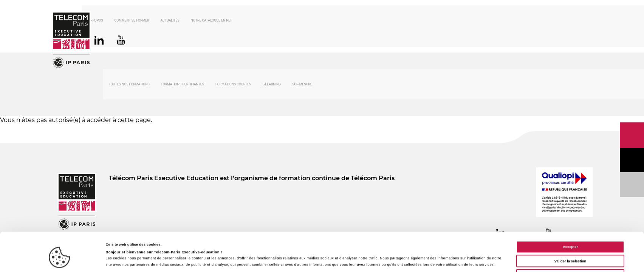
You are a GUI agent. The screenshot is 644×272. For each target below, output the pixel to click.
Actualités (191, 21)
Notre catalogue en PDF (233, 21)
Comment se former (153, 21)
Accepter (570, 221)
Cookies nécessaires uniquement (570, 250)
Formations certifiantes (183, 85)
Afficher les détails (337, 260)
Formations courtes (233, 85)
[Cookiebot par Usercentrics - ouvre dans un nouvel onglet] (60, 259)
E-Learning (272, 85)
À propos (117, 21)
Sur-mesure (302, 85)
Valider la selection (570, 236)
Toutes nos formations (129, 85)
